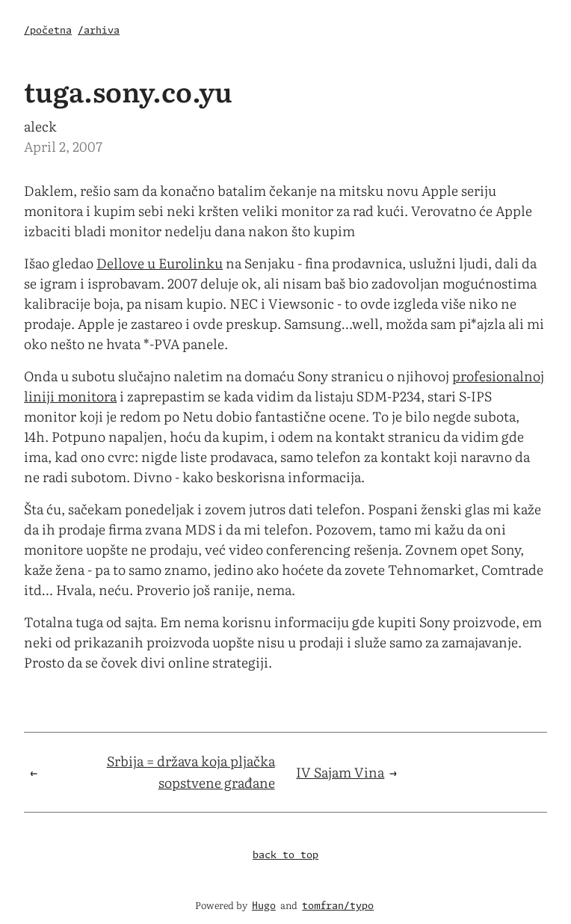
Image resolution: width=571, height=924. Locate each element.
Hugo (264, 906)
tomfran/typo (338, 906)
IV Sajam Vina (340, 772)
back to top (285, 856)
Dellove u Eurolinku (160, 263)
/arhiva (99, 31)
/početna (48, 31)
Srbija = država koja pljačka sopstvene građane (191, 771)
